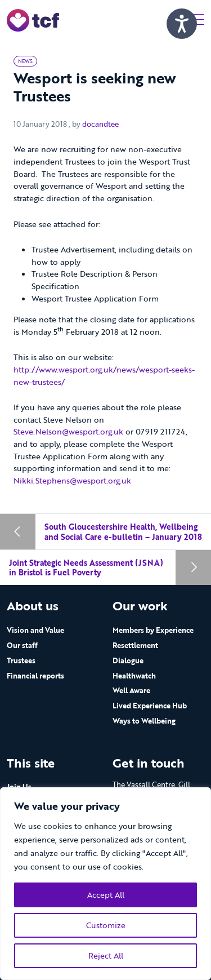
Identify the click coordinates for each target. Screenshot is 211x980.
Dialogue (128, 660)
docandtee (100, 124)
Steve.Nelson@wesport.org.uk (68, 432)
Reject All (106, 955)
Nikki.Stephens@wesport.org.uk (72, 480)
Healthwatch (134, 676)
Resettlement (135, 645)
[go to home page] (33, 19)
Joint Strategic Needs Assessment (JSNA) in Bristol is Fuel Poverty (86, 568)
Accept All (106, 895)
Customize (106, 925)
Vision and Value (35, 630)
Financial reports (35, 676)
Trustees (21, 660)
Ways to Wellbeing (144, 721)
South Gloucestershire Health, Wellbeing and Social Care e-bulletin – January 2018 (123, 532)
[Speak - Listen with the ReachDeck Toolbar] (182, 24)
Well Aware (131, 690)
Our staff (22, 645)
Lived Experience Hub (150, 706)
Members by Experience (153, 630)
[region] (105, 884)
